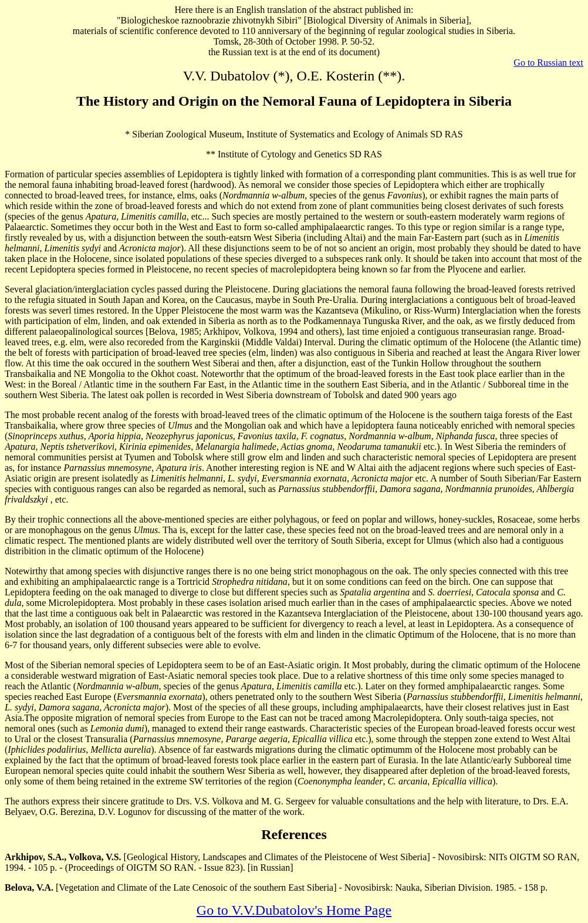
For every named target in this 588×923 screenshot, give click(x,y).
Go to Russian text (548, 63)
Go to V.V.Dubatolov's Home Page (294, 910)
